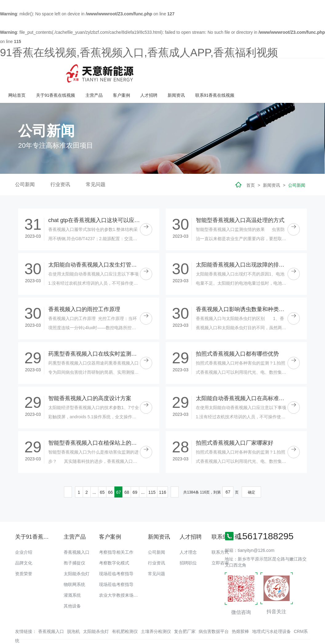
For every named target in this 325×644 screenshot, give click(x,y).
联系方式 (220, 532)
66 (110, 472)
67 (119, 472)
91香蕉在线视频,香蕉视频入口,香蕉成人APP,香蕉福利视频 (139, 52)
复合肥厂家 (185, 611)
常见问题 (96, 165)
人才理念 (188, 532)
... (94, 472)
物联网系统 (74, 564)
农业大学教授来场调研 (121, 575)
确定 (252, 472)
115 (152, 472)
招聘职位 (188, 543)
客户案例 (203, 71)
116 (162, 472)
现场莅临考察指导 (116, 554)
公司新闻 (25, 165)
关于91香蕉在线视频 (138, 71)
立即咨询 (220, 543)
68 (127, 472)
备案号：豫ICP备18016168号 (246, 627)
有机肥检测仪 (125, 611)
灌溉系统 (72, 575)
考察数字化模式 (114, 543)
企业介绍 (24, 532)
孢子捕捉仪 (74, 543)
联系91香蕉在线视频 (295, 71)
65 (102, 472)
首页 (251, 166)
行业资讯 (60, 165)
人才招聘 (230, 71)
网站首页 (100, 71)
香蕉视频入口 (77, 532)
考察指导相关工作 (116, 532)
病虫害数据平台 (214, 611)
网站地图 (9, 639)
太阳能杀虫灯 (77, 554)
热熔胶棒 (240, 611)
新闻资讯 (257, 71)
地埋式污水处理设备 (271, 611)
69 (135, 472)
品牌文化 (24, 543)
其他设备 (72, 586)
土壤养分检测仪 (156, 611)
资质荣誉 (24, 554)
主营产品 (176, 71)
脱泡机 (73, 611)
